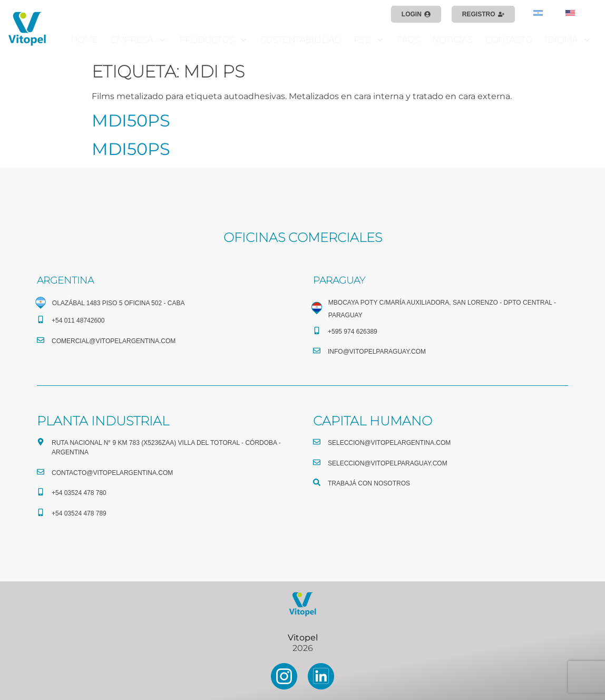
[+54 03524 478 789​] (41, 512)
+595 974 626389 (353, 332)
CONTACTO (509, 40)
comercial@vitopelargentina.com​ (114, 341)
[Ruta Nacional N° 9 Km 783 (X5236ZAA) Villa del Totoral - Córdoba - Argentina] (41, 442)
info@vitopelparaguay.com (377, 352)
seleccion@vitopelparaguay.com (388, 463)
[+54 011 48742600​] (41, 319)
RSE (369, 40)
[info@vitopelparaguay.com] (317, 351)
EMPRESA (139, 40)
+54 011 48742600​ (78, 320)
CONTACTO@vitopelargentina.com (112, 473)
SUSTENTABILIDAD (301, 40)
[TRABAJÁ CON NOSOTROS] (317, 482)
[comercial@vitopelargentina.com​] (41, 340)
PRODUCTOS (213, 40)
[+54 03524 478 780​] (41, 492)
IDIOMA (568, 40)
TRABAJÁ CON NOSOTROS (369, 483)
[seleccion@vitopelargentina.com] (317, 442)
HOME (84, 40)
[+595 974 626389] (317, 330)
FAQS (408, 40)
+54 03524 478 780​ (79, 493)
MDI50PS (131, 120)
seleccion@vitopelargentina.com (389, 443)
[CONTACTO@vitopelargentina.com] (41, 472)
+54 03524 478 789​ (79, 513)
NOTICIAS (452, 40)
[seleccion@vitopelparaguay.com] (317, 462)
